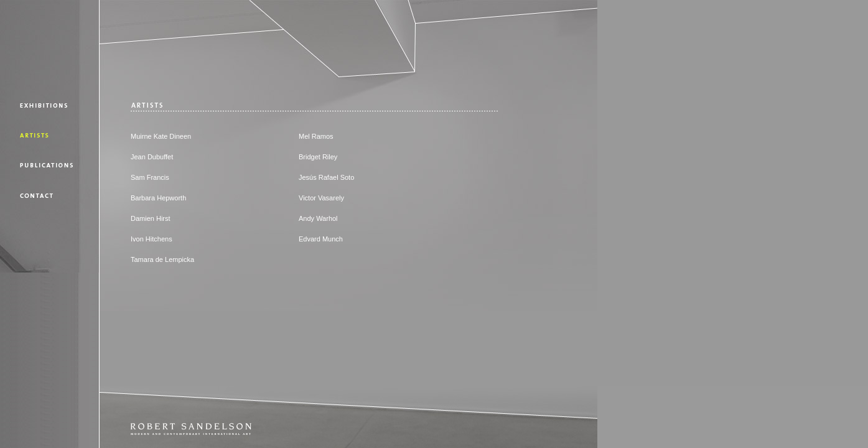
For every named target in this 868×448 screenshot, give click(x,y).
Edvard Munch (321, 239)
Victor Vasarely (321, 198)
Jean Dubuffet (152, 157)
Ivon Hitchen (150, 239)
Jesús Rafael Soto (326, 177)
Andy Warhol (318, 218)
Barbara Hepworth (158, 198)
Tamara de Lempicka (162, 259)
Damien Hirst (151, 218)
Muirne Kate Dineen (161, 136)
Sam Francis (150, 177)
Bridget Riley (318, 157)
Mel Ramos (316, 136)
